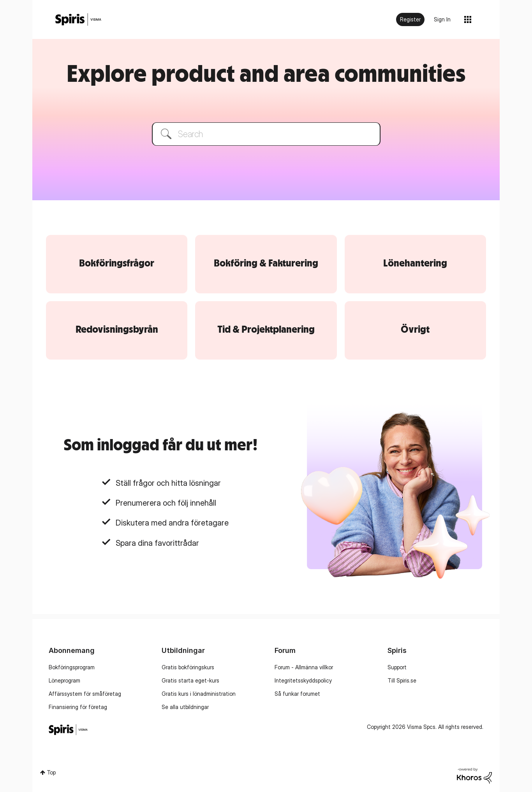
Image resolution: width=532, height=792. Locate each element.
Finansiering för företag (78, 707)
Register (410, 19)
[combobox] (266, 134)
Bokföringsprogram (72, 667)
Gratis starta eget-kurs (190, 680)
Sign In (442, 19)
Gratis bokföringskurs (188, 667)
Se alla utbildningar (185, 707)
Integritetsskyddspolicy (303, 680)
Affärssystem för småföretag (85, 694)
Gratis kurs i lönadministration (199, 694)
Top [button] (51, 772)
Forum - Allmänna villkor (304, 667)
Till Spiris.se (402, 680)
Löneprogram (64, 680)
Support (397, 667)
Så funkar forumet (297, 694)
